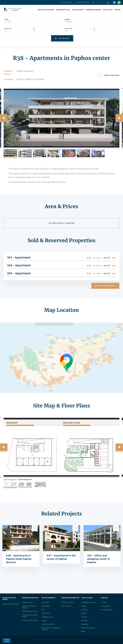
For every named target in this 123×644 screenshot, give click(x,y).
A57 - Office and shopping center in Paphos (99, 559)
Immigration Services (94, 10)
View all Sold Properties (105, 286)
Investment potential (88, 628)
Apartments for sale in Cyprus (29, 607)
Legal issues (46, 606)
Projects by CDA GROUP (46, 10)
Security (84, 617)
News (83, 631)
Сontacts (104, 602)
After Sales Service (48, 624)
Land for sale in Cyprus (30, 620)
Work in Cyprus (66, 606)
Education (85, 621)
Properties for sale (63, 10)
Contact (118, 10)
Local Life (85, 610)
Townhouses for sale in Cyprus (30, 616)
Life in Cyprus (108, 10)
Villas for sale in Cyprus (30, 611)
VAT (43, 610)
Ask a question (67, 2)
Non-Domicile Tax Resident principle (51, 629)
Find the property (107, 610)
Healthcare (85, 624)
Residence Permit (67, 602)
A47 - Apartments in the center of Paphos (61, 557)
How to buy (46, 602)
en (94, 2)
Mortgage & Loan (48, 617)
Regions (84, 613)
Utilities (44, 621)
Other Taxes (46, 613)
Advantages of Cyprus (89, 602)
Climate (84, 606)
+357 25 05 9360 (82, 2)
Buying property (78, 10)
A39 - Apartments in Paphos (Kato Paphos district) (19, 559)
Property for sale (28, 602)
